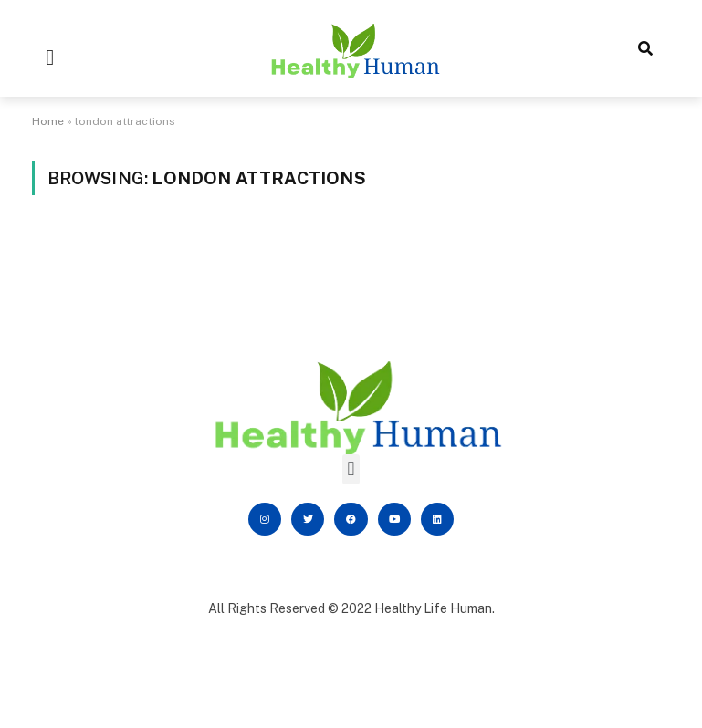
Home (48, 121)
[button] (51, 57)
